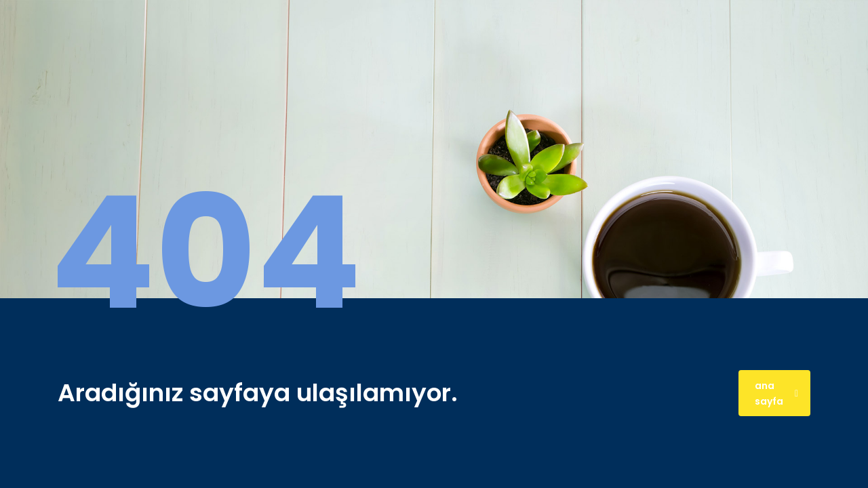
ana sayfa (776, 393)
